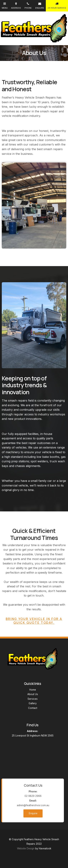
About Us (33, 694)
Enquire (33, 813)
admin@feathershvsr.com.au (33, 803)
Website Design (26, 848)
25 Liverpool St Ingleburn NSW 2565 (33, 733)
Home (33, 690)
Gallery (33, 703)
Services (33, 699)
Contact (33, 708)
